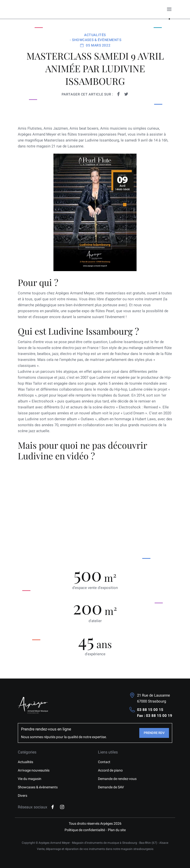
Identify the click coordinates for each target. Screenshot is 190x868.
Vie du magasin (30, 779)
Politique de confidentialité (85, 830)
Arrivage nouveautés (34, 770)
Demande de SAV (111, 787)
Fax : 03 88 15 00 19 (155, 716)
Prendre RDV (154, 733)
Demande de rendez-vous (117, 779)
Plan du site (117, 830)
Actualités (25, 762)
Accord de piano (110, 770)
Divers (23, 796)
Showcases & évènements (38, 787)
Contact (104, 762)
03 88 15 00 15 (150, 710)
